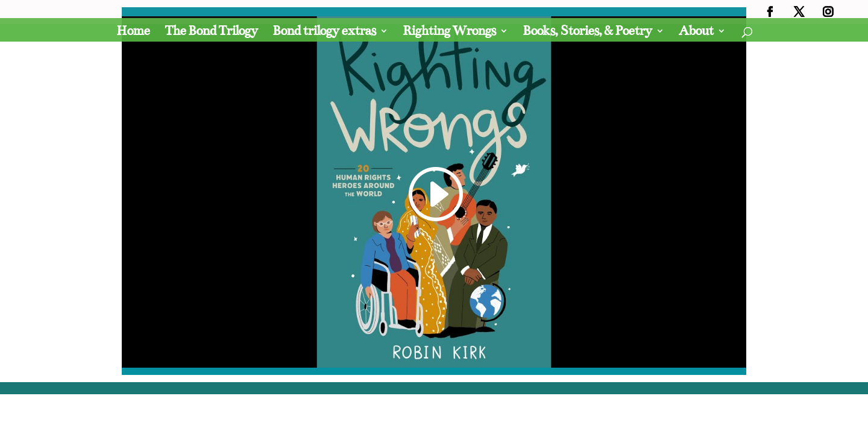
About (696, 33)
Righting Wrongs (449, 33)
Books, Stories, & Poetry (587, 33)
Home (133, 33)
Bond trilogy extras (324, 33)
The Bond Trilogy (211, 33)
